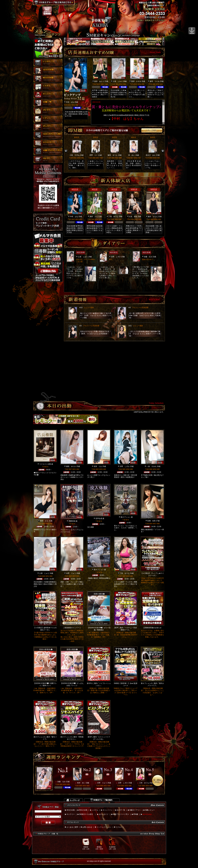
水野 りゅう (71, 573)
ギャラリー (71, 814)
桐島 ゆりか (71, 466)
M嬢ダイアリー (135, 810)
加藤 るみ (148, 257)
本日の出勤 (71, 810)
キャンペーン (108, 810)
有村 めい (81, 783)
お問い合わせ (87, 827)
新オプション (126, 517)
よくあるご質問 (72, 827)
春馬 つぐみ (155, 81)
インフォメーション (104, 827)
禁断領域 (72, 521)
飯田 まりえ (113, 155)
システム (95, 810)
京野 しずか (116, 257)
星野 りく (94, 155)
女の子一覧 (121, 810)
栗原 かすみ (136, 81)
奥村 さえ (94, 217)
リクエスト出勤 (45, 464)
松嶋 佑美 (151, 521)
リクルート (120, 827)
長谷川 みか (151, 155)
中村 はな (70, 102)
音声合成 (99, 518)
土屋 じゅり (118, 81)
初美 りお (98, 466)
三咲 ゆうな (113, 217)
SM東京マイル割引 (86, 814)
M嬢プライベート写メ (121, 814)
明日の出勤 (83, 810)
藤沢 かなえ (153, 217)
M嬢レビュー (150, 810)
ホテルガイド (104, 814)
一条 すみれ (151, 466)
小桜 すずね (75, 155)
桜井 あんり (99, 81)
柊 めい (132, 155)
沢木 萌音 (133, 217)
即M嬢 (136, 814)
